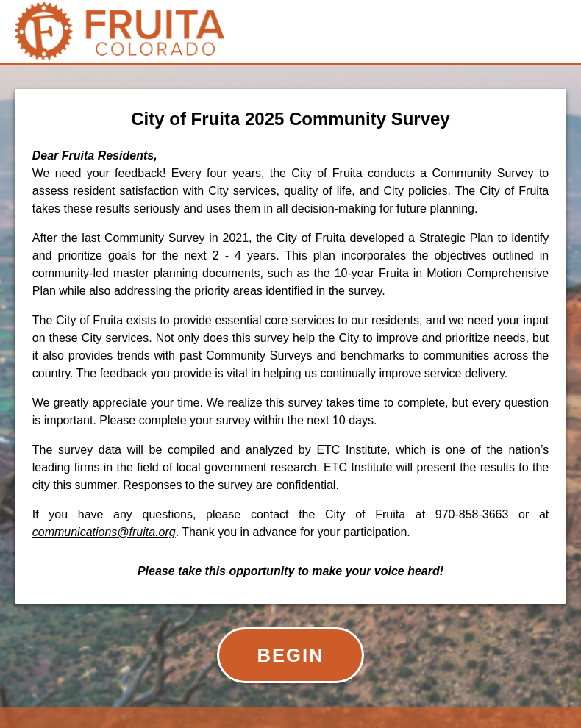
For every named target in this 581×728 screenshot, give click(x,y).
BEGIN (290, 655)
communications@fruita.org (104, 532)
